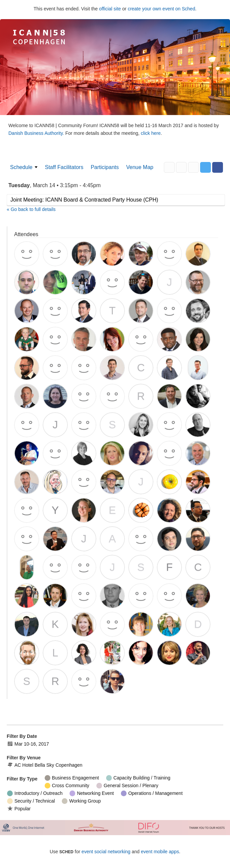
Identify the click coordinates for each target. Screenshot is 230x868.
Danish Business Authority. (37, 133)
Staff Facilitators (64, 167)
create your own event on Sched (161, 9)
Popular (19, 808)
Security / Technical (31, 801)
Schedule (21, 167)
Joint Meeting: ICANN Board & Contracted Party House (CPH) (84, 200)
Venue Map (140, 167)
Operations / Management (152, 793)
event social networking (106, 852)
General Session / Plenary (127, 786)
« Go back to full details (31, 209)
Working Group (81, 801)
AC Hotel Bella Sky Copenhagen (45, 765)
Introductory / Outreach (35, 793)
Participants (105, 167)
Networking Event (92, 793)
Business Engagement (72, 778)
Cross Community (67, 786)
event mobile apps (160, 852)
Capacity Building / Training (138, 778)
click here (151, 133)
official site (110, 9)
